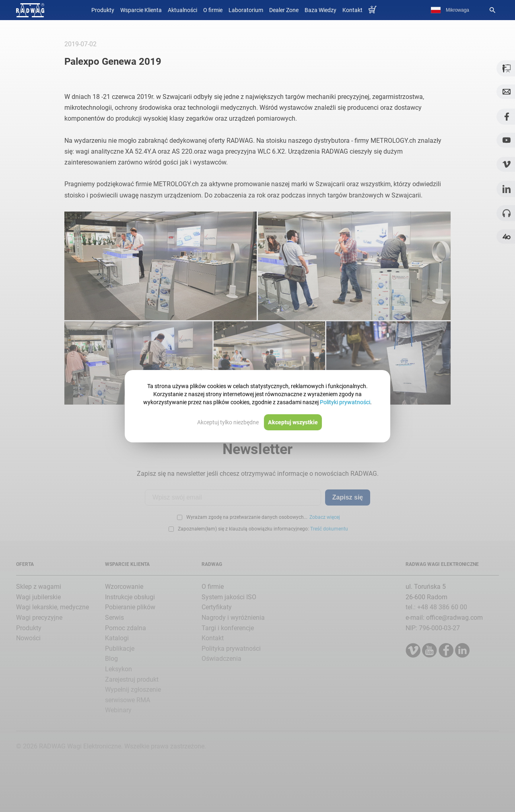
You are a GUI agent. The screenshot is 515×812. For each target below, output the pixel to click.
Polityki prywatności (345, 402)
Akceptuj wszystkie (293, 422)
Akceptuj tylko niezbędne (228, 422)
